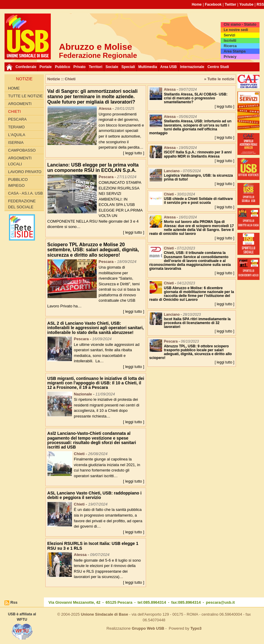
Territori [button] (95, 67)
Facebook (213, 4)
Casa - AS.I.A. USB (25, 193)
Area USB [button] (169, 67)
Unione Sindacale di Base (105, 614)
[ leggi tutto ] (134, 153)
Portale (46, 67)
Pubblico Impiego (18, 182)
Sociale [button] (112, 67)
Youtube (247, 4)
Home (197, 4)
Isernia (16, 142)
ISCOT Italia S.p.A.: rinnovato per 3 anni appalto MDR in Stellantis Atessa (198, 154)
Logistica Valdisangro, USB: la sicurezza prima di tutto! (198, 177)
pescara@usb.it (221, 602)
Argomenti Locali (20, 161)
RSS (260, 4)
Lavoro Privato (25, 172)
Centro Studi (218, 67)
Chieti (14, 111)
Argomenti (20, 104)
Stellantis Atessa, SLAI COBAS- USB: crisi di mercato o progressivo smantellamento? (196, 98)
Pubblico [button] (63, 67)
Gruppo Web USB (148, 628)
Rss (14, 602)
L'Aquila (17, 135)
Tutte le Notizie (25, 96)
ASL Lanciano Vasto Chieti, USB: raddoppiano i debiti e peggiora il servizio (94, 495)
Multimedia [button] (148, 67)
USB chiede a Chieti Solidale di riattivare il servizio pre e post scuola (198, 201)
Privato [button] (80, 67)
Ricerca (230, 46)
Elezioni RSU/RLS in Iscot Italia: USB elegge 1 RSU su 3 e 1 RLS (93, 546)
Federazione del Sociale (22, 204)
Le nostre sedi (236, 30)
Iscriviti (230, 41)
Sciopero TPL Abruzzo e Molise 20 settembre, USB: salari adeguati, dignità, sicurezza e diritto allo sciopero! (93, 250)
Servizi (230, 35)
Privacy (230, 57)
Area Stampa (235, 51)
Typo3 (196, 628)
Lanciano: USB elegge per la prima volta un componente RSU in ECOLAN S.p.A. (93, 168)
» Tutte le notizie (219, 79)
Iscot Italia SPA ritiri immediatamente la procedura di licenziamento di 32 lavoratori (197, 323)
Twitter (231, 4)
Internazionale (192, 67)
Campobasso (22, 150)
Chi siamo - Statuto (240, 24)
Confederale (26, 67)
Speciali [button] (128, 67)
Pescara (17, 119)
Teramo (16, 127)
